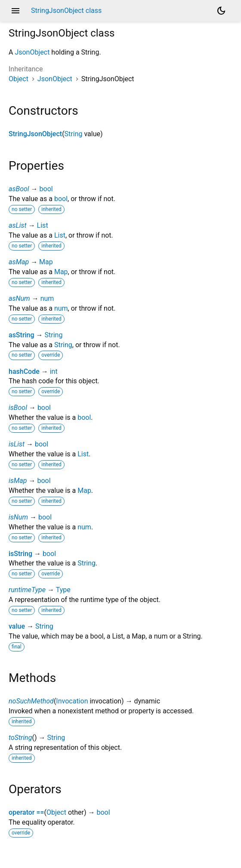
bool (46, 189)
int (54, 371)
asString (22, 335)
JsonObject (32, 52)
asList (18, 225)
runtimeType (27, 590)
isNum (18, 517)
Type (63, 590)
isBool (18, 408)
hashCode (24, 371)
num (47, 298)
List (43, 225)
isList (17, 444)
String (74, 134)
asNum (19, 298)
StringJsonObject (35, 134)
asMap (19, 262)
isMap (18, 481)
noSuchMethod (31, 701)
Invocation (72, 701)
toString (20, 738)
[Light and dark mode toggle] (221, 11)
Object (19, 79)
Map (46, 262)
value (17, 626)
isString (20, 554)
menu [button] (15, 11)
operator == (26, 812)
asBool (19, 189)
